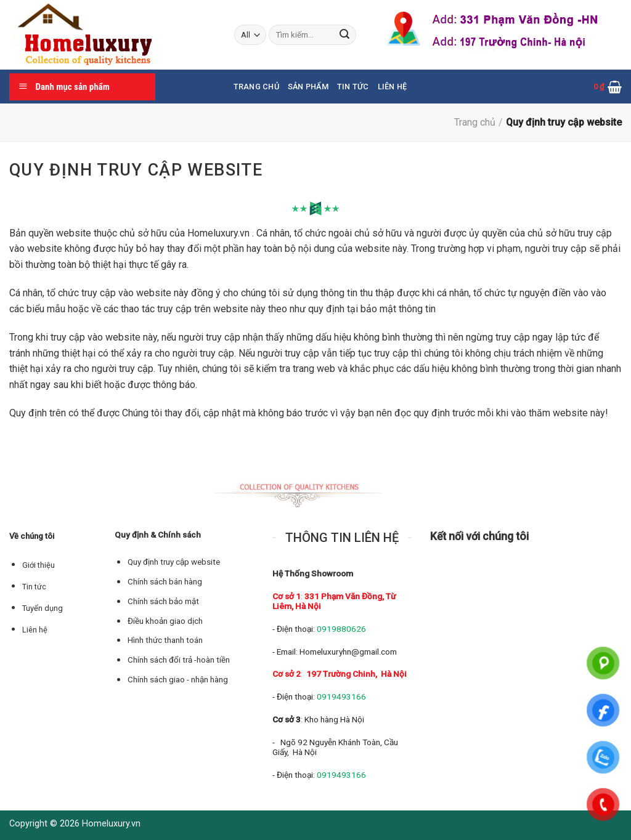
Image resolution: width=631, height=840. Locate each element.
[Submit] (345, 35)
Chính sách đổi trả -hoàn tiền (179, 660)
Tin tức (353, 87)
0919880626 (341, 629)
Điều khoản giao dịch (165, 621)
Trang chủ (256, 87)
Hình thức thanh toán (165, 640)
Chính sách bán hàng (165, 582)
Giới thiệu (39, 565)
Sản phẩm (308, 87)
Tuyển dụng (43, 608)
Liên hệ (35, 630)
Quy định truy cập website (174, 562)
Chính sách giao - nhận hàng (178, 680)
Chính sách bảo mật (163, 601)
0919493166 (341, 697)
